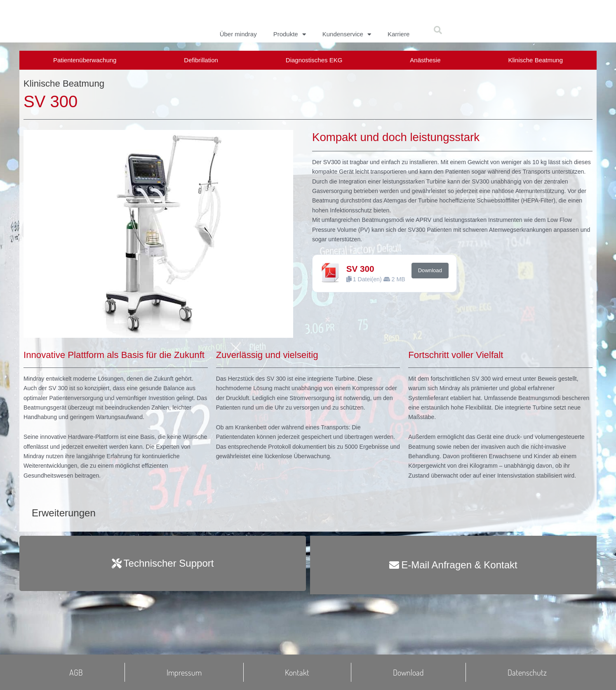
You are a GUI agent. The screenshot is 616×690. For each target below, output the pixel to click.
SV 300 (362, 289)
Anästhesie (425, 60)
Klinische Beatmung (535, 60)
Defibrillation (201, 60)
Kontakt (297, 672)
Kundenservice (347, 34)
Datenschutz (527, 672)
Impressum (184, 672)
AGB (76, 672)
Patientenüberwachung (85, 60)
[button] (438, 30)
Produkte (290, 34)
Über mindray (238, 34)
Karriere (399, 34)
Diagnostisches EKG (314, 60)
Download (433, 291)
